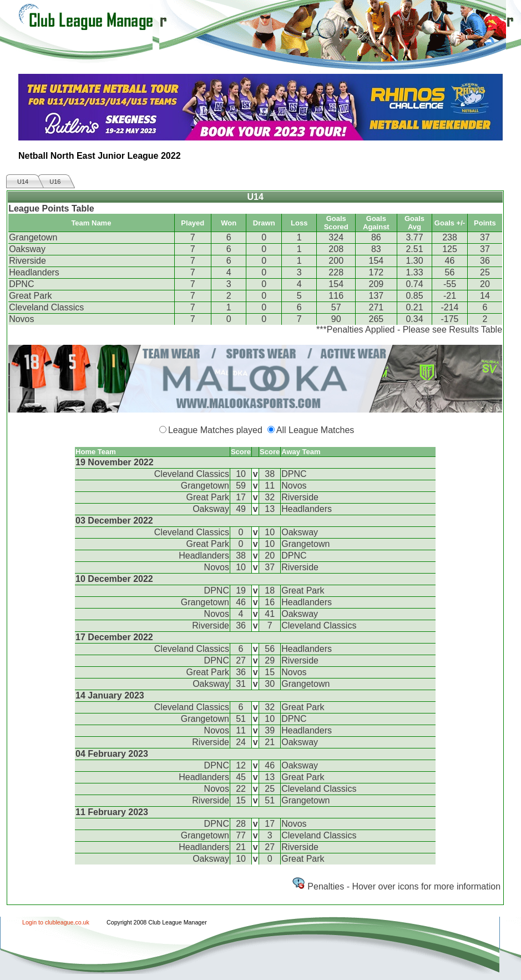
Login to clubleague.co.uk (56, 922)
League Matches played (215, 430)
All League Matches (315, 430)
